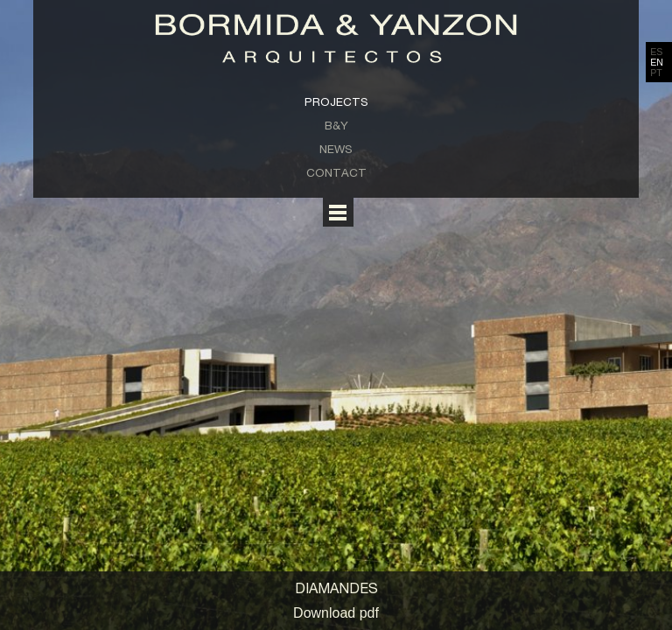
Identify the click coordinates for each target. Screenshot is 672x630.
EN (657, 62)
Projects (336, 101)
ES (656, 52)
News (336, 149)
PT (656, 73)
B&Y (336, 125)
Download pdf (336, 613)
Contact (336, 172)
